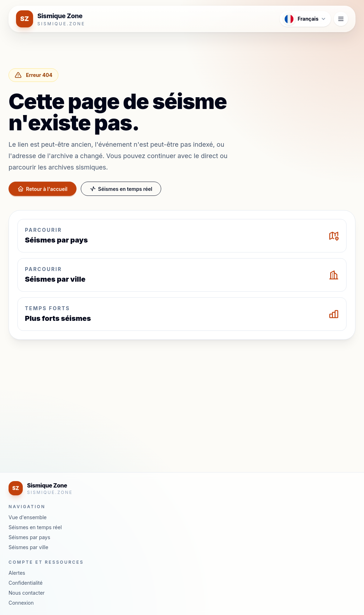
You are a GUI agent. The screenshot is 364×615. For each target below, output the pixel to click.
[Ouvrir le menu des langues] (305, 19)
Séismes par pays (29, 537)
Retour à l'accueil (43, 189)
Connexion (21, 603)
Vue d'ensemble (28, 517)
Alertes (17, 573)
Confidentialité (26, 583)
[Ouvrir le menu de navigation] (341, 19)
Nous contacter (27, 593)
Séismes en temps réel (121, 189)
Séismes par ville (28, 547)
